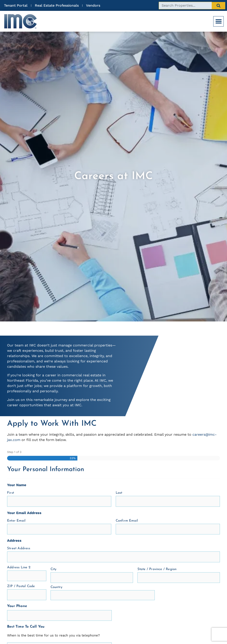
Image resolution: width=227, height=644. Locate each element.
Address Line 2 (19, 568)
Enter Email (16, 521)
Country (56, 587)
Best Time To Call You (26, 627)
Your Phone (17, 606)
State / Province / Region (157, 569)
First (11, 493)
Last (119, 493)
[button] (218, 21)
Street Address (19, 548)
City (54, 569)
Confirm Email (127, 521)
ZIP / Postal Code (21, 586)
